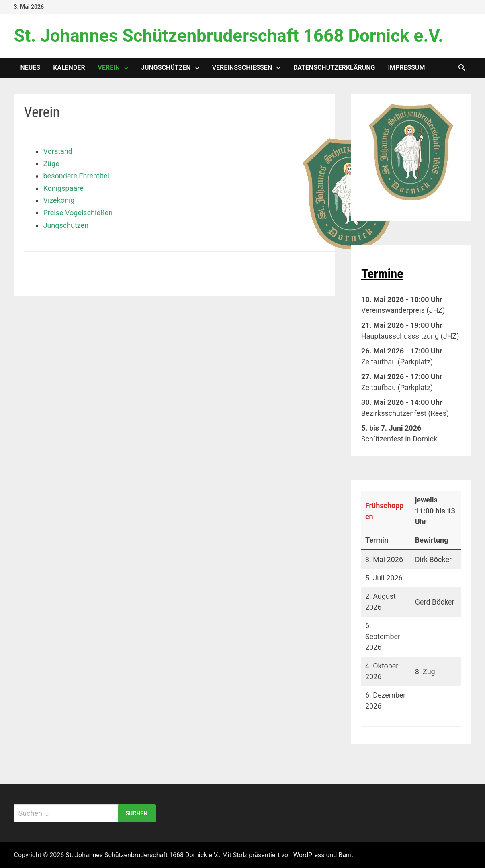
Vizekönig (59, 200)
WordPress (309, 855)
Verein (109, 68)
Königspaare (63, 188)
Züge (51, 164)
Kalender (69, 68)
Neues (30, 68)
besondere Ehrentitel (76, 176)
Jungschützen (166, 68)
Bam (345, 855)
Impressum (406, 68)
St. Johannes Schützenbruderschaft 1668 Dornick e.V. (228, 36)
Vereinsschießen (242, 68)
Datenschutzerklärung (334, 68)
